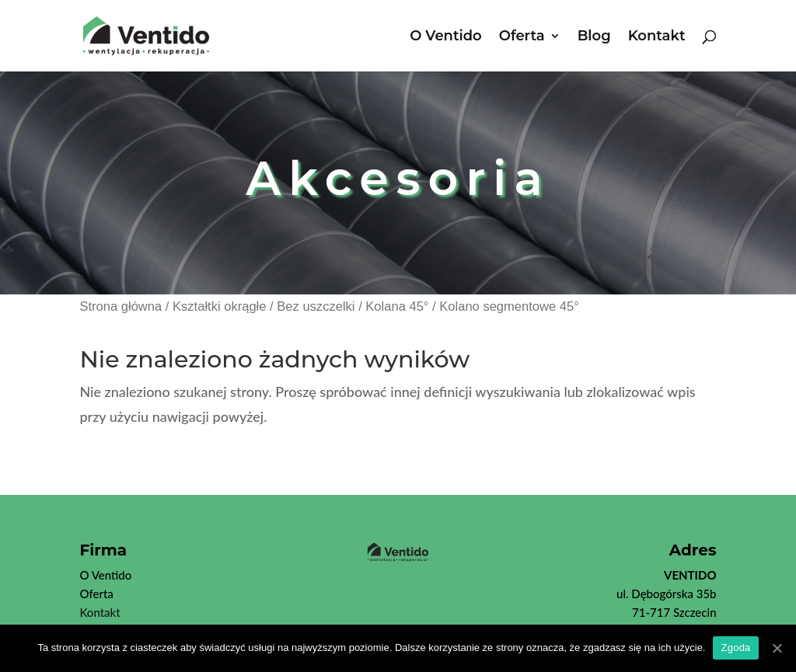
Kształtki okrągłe (219, 306)
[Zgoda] (777, 648)
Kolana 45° (397, 306)
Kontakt (657, 37)
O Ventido (446, 37)
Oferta (522, 37)
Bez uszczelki (316, 306)
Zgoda (735, 648)
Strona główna (120, 306)
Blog (594, 37)
